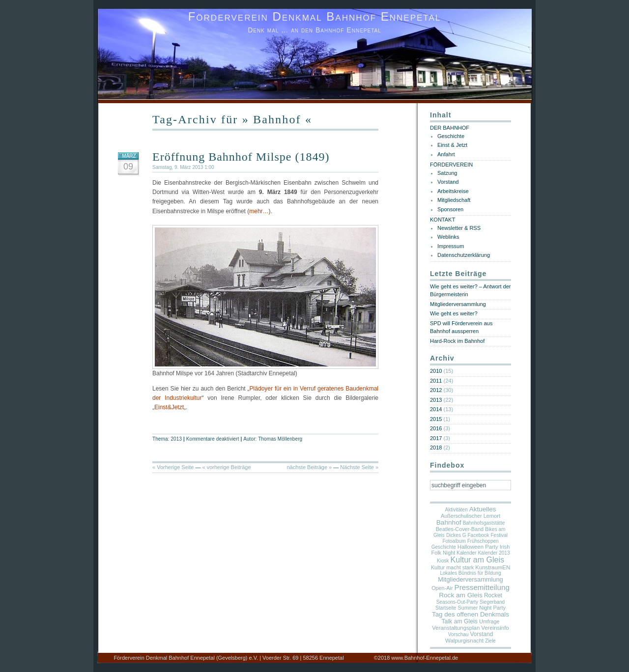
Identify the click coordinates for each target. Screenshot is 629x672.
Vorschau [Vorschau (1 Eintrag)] (458, 634)
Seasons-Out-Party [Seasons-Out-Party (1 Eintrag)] (457, 602)
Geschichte (451, 136)
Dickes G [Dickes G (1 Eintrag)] (456, 535)
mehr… (259, 211)
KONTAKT (443, 220)
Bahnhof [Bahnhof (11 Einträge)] (449, 522)
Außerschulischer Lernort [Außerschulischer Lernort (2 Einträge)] (471, 516)
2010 (436, 371)
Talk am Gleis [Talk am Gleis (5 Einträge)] (459, 621)
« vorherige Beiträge (227, 467)
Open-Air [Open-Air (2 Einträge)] (442, 588)
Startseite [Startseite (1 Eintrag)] (446, 608)
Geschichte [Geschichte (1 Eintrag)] (444, 547)
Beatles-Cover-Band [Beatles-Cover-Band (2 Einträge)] (460, 529)
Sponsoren (450, 209)
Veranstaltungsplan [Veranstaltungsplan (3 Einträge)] (456, 628)
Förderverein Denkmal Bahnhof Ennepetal (315, 16)
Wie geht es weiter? (454, 313)
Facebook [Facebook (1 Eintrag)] (479, 535)
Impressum (451, 246)
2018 (436, 448)
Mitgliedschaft (454, 200)
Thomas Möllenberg (280, 439)
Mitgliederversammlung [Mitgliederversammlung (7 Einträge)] (470, 579)
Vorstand (448, 182)
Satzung (447, 173)
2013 (176, 439)
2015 (436, 419)
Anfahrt (446, 154)
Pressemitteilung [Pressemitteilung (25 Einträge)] (482, 587)
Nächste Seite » (359, 467)
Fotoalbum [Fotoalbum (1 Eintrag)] (454, 541)
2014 (436, 409)
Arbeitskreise (453, 191)
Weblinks (448, 237)
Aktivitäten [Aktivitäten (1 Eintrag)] (457, 510)
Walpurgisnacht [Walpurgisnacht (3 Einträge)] (464, 641)
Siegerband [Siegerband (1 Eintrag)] (492, 602)
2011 (436, 381)
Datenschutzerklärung (464, 255)
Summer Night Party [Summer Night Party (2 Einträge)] (481, 608)
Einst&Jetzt (169, 407)
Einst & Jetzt (452, 145)
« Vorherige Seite (173, 467)
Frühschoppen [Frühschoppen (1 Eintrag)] (483, 541)
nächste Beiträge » (309, 467)
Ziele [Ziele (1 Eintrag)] (490, 641)
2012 (436, 390)
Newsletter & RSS (459, 228)
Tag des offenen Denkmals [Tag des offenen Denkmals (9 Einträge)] (471, 614)
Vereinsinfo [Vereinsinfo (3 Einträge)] (495, 628)
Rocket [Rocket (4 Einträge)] (493, 595)
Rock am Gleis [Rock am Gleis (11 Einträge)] (461, 595)
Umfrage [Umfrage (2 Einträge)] (489, 621)
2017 (436, 438)
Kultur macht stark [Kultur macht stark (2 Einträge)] (452, 567)
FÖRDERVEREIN (451, 165)
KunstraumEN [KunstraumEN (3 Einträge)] (493, 567)
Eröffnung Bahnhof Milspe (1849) (241, 157)
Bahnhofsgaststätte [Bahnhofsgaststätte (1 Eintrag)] (484, 523)
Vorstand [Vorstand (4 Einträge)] (481, 634)
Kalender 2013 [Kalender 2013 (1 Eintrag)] (494, 553)
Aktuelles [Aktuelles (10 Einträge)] (483, 509)
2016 (436, 428)
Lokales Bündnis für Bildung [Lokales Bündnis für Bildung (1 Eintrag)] (471, 573)
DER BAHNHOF (450, 128)
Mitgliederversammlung (458, 304)
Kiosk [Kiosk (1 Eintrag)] (443, 561)
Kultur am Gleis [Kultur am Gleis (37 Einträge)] (477, 560)
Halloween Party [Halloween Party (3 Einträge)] (478, 547)
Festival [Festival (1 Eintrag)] (499, 535)
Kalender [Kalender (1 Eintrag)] (466, 553)
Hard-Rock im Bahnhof (457, 341)
